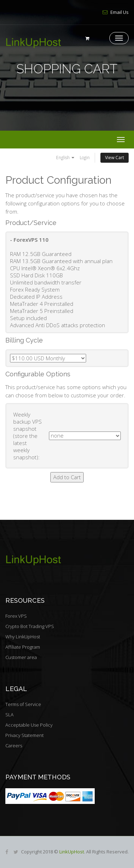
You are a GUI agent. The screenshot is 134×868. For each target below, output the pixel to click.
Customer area (21, 657)
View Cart (115, 158)
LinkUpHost (72, 852)
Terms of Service (23, 704)
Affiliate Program (23, 647)
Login (85, 158)
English (65, 158)
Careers (14, 746)
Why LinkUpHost (23, 637)
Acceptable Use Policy (29, 725)
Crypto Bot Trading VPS (30, 626)
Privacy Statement (24, 735)
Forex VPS (16, 616)
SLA (9, 715)
